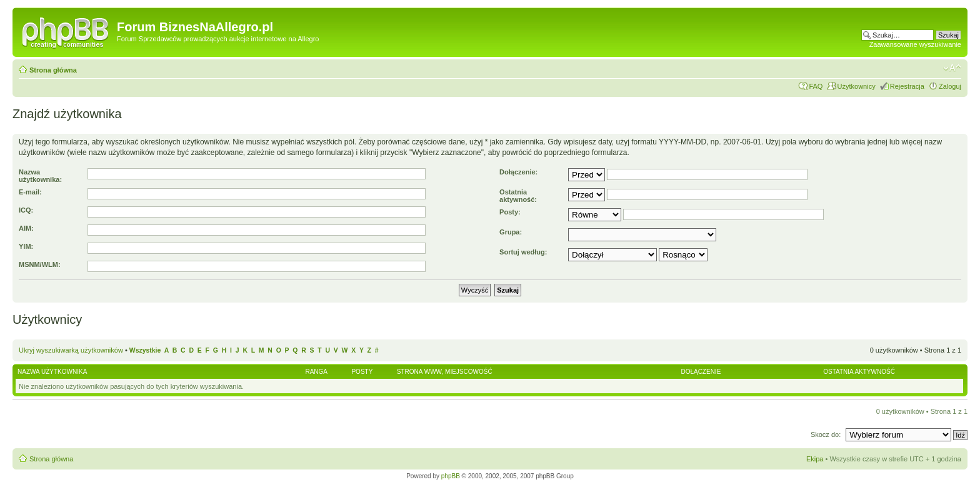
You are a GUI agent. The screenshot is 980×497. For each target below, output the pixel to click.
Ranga (316, 372)
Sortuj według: (523, 252)
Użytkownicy (857, 86)
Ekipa (815, 459)
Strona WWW (419, 372)
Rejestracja (907, 86)
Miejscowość (469, 372)
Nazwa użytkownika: (40, 176)
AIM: (26, 228)
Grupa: (511, 232)
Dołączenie (701, 372)
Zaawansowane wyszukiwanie (915, 44)
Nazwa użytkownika (52, 372)
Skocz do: (827, 434)
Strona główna (53, 70)
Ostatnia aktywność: (518, 196)
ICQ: (26, 210)
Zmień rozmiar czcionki (952, 68)
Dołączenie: (518, 172)
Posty (362, 372)
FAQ (816, 86)
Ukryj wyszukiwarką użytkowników (71, 350)
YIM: (26, 246)
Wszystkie (145, 350)
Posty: (510, 212)
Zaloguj (950, 86)
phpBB (451, 476)
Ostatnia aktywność (859, 372)
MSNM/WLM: (40, 264)
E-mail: (30, 192)
